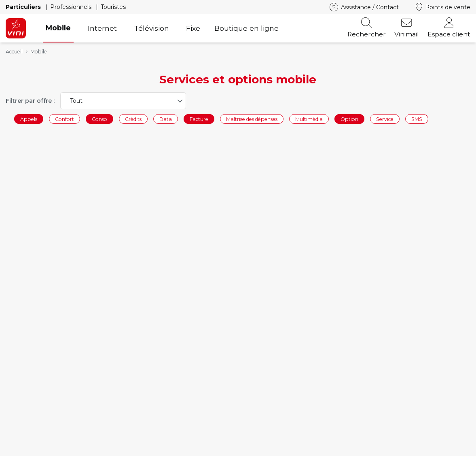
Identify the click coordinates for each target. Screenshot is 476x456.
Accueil (14, 52)
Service (385, 119)
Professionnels (72, 7)
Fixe (193, 28)
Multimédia (309, 119)
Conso (99, 119)
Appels (29, 119)
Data (166, 119)
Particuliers (24, 7)
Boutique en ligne (246, 28)
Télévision (151, 28)
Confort (65, 119)
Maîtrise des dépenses (252, 119)
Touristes (113, 7)
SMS (417, 119)
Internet (102, 28)
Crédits (133, 119)
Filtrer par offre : (30, 101)
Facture (199, 119)
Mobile (58, 28)
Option (349, 119)
